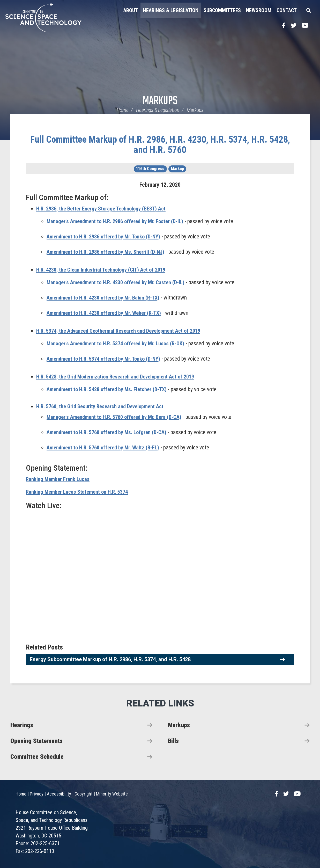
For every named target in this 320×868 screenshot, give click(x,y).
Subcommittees (222, 10)
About (131, 10)
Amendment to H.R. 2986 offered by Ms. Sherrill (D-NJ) (109, 252)
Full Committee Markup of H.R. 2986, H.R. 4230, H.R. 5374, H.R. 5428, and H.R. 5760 (160, 145)
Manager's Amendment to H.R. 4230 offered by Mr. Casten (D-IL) (120, 282)
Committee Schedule (37, 757)
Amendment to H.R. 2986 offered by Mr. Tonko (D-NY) (107, 236)
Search (308, 10)
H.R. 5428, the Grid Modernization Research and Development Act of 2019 (121, 377)
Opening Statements (36, 741)
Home (123, 110)
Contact (287, 10)
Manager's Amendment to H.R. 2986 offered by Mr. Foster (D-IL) (119, 221)
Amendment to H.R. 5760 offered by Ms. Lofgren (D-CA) (110, 432)
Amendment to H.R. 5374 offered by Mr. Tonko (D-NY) (107, 359)
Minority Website (112, 794)
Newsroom (259, 10)
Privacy (37, 794)
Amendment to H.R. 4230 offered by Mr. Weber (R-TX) (108, 313)
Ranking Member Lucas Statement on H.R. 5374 (80, 492)
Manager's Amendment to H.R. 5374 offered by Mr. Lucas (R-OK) (120, 343)
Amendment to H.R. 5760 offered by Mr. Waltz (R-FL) (106, 447)
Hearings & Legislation (171, 10)
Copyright (84, 794)
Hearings (22, 725)
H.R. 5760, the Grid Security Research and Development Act (104, 406)
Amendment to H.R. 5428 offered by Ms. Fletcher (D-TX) (111, 389)
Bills (173, 741)
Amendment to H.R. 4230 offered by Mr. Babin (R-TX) (107, 298)
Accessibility (59, 794)
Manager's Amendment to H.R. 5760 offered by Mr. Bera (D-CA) (118, 417)
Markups (160, 101)
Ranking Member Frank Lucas (59, 479)
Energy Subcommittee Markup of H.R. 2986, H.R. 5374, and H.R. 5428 (110, 659)
